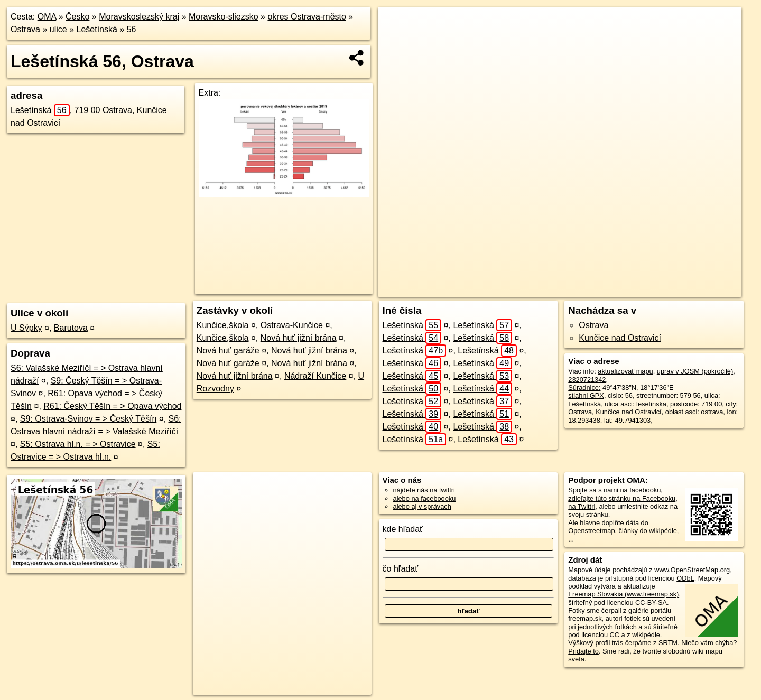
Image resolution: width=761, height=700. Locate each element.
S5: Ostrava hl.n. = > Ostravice (78, 444)
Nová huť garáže (228, 351)
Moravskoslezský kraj (139, 17)
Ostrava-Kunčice (292, 325)
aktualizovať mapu (625, 371)
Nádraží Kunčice (315, 376)
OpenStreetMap (545, 289)
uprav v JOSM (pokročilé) (695, 371)
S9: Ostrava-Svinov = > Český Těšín (88, 419)
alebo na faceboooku (425, 498)
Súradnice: (584, 388)
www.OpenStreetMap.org (692, 570)
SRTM (668, 643)
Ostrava (25, 29)
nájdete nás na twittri (424, 490)
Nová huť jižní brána (299, 338)
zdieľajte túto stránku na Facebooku (622, 498)
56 (132, 29)
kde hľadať (403, 529)
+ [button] (396, 25)
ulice (58, 29)
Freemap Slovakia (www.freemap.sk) (623, 594)
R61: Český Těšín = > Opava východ (112, 406)
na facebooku (640, 490)
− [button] (396, 41)
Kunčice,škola (223, 325)
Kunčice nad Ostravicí (620, 338)
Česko (77, 17)
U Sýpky (26, 328)
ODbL (685, 578)
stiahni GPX (586, 395)
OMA (47, 17)
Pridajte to (583, 651)
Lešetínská (97, 29)
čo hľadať (401, 569)
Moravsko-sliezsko (224, 17)
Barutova (71, 328)
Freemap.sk (599, 289)
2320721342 (587, 380)
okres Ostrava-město (307, 17)
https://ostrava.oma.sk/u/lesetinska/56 (686, 289)
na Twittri (582, 506)
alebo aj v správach (422, 506)
